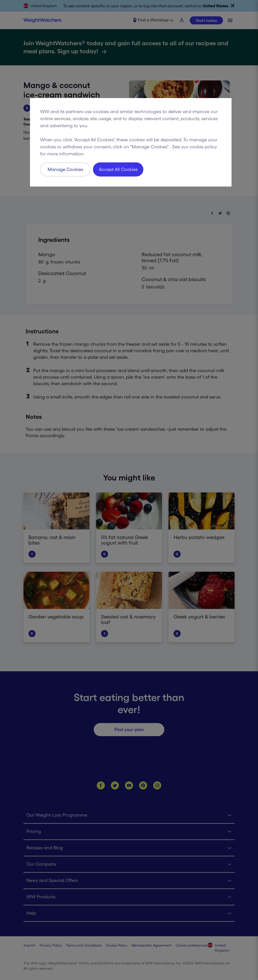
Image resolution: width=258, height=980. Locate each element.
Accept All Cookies (118, 169)
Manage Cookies (65, 169)
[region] (131, 142)
